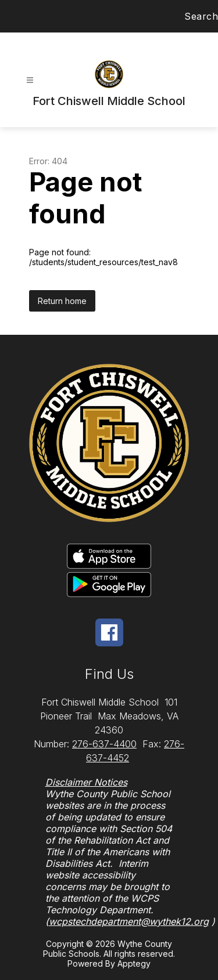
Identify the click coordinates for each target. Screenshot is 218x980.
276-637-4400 (104, 744)
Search (201, 16)
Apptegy (134, 963)
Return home (62, 301)
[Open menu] (30, 80)
